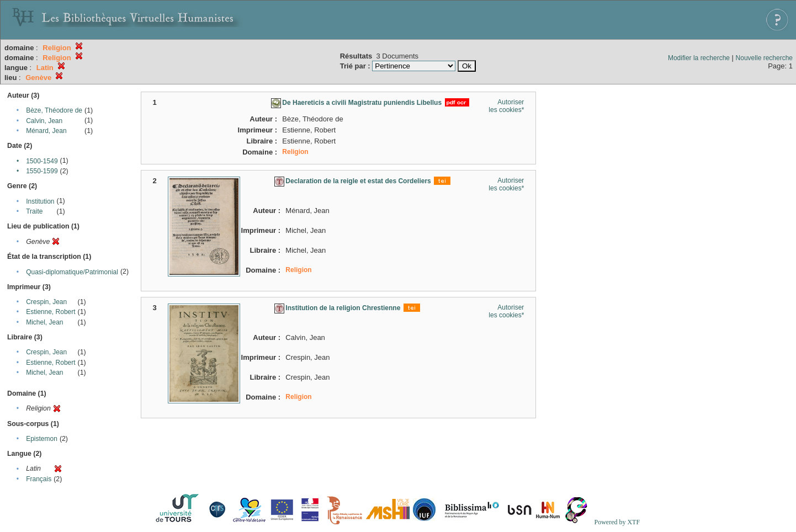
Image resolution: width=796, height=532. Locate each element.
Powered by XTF (617, 522)
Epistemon (42, 439)
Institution (40, 201)
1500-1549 (42, 161)
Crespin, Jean (46, 302)
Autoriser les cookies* (506, 106)
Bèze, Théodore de (54, 110)
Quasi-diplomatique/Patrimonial (72, 272)
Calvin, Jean (44, 121)
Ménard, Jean (46, 131)
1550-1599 (42, 171)
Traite (34, 211)
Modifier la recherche (699, 58)
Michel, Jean (44, 322)
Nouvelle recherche (764, 58)
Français (39, 479)
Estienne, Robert (51, 312)
